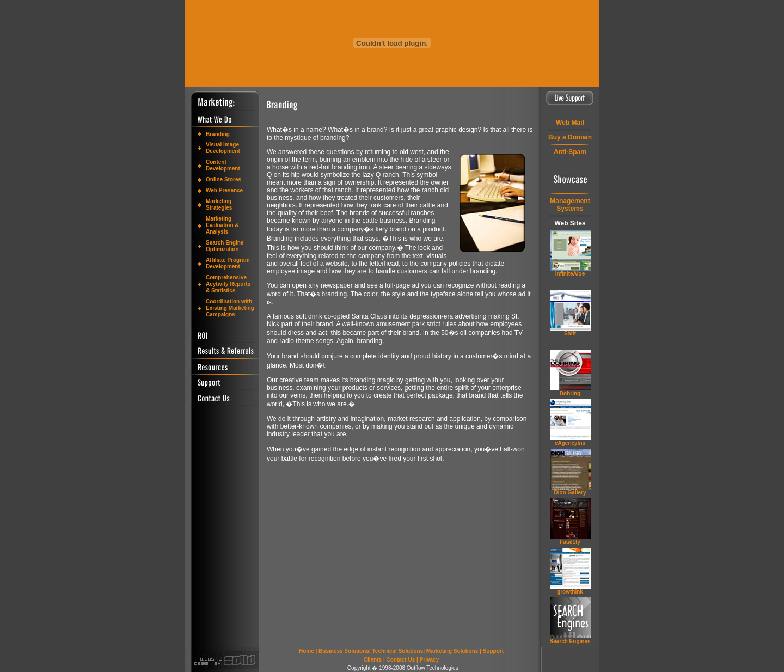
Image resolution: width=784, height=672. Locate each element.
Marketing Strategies (219, 204)
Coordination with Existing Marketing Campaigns (230, 308)
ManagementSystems (570, 205)
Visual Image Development (223, 148)
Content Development (223, 165)
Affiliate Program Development (228, 263)
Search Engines (570, 641)
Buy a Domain (570, 137)
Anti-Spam (570, 152)
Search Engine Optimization (225, 246)
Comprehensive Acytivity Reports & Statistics (228, 284)
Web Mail (570, 123)
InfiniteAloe (570, 274)
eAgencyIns (570, 443)
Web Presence (224, 190)
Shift (570, 334)
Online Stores (223, 179)
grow (570, 592)
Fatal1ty (570, 542)
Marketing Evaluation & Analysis (222, 225)
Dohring (570, 393)
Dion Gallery (570, 493)
